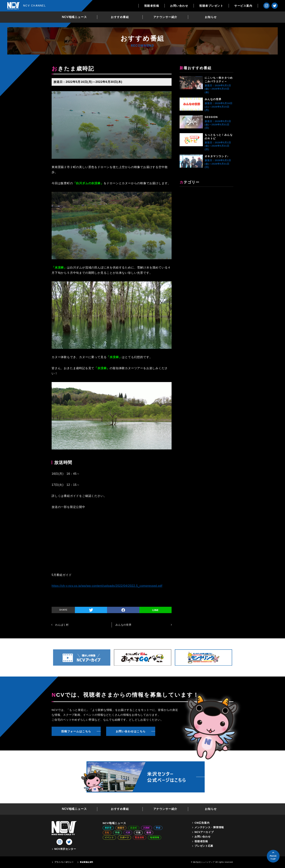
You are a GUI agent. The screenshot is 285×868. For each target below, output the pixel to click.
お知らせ (211, 17)
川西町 (146, 828)
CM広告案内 (202, 823)
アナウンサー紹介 (165, 17)
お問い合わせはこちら (131, 731)
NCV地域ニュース (74, 17)
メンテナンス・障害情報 (209, 827)
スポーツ (124, 837)
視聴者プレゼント (211, 6)
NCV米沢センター (65, 849)
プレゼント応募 (204, 846)
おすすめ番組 (120, 17)
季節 (158, 828)
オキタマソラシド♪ (217, 156)
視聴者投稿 (152, 6)
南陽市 (121, 828)
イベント (109, 837)
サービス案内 (243, 6)
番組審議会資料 (87, 862)
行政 (138, 833)
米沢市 (108, 828)
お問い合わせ (179, 6)
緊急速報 (140, 837)
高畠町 (134, 828)
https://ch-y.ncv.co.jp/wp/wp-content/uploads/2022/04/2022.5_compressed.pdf (107, 586)
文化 (107, 833)
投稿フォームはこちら (76, 731)
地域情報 (155, 837)
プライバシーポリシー (64, 862)
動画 (149, 833)
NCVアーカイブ (204, 832)
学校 (117, 833)
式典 (128, 833)
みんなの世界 (213, 99)
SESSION (211, 117)
